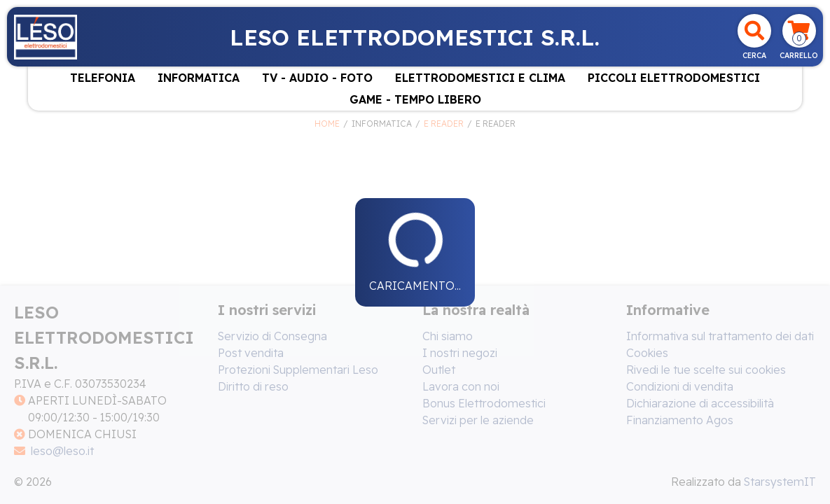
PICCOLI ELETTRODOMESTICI (674, 78)
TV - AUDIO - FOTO (317, 78)
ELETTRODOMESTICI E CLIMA (480, 78)
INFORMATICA (199, 78)
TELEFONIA (103, 78)
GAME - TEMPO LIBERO (415, 99)
